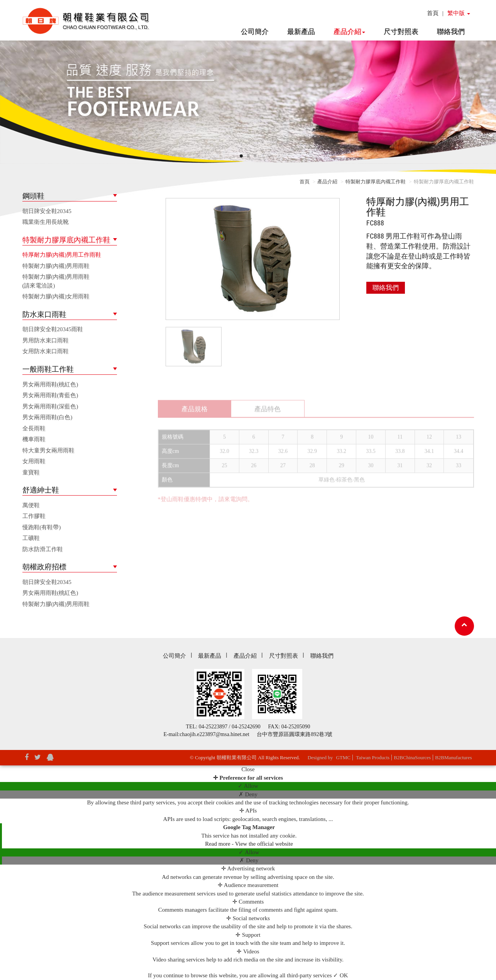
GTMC (343, 757)
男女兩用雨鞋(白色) (47, 417)
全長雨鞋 (34, 428)
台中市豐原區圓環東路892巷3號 (295, 734)
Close (248, 769)
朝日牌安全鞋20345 (47, 211)
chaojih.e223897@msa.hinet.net (215, 734)
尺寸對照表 (401, 32)
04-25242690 (246, 727)
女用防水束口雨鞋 (46, 351)
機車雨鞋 (34, 439)
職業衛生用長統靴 (46, 222)
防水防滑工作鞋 (43, 549)
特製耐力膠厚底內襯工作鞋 (66, 240)
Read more (218, 844)
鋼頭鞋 (33, 196)
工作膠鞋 (34, 516)
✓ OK (340, 975)
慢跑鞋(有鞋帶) (42, 527)
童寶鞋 (31, 472)
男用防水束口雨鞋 (46, 340)
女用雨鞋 (34, 461)
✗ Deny (248, 794)
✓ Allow (248, 786)
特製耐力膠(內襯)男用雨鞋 (56, 266)
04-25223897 (213, 727)
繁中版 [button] (459, 13)
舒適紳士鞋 (41, 490)
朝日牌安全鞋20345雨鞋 (53, 329)
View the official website (264, 844)
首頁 (433, 13)
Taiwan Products (373, 757)
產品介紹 (349, 32)
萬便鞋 (31, 505)
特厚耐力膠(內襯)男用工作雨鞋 (62, 255)
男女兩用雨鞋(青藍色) (50, 395)
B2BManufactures (453, 757)
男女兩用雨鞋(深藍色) (50, 406)
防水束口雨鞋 (44, 314)
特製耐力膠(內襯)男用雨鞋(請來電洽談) (56, 281)
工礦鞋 (31, 538)
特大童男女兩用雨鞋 (48, 450)
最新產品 (301, 32)
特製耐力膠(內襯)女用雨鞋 (56, 296)
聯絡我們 (451, 32)
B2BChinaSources (412, 757)
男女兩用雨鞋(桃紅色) (50, 384)
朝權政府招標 (44, 567)
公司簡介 (255, 32)
